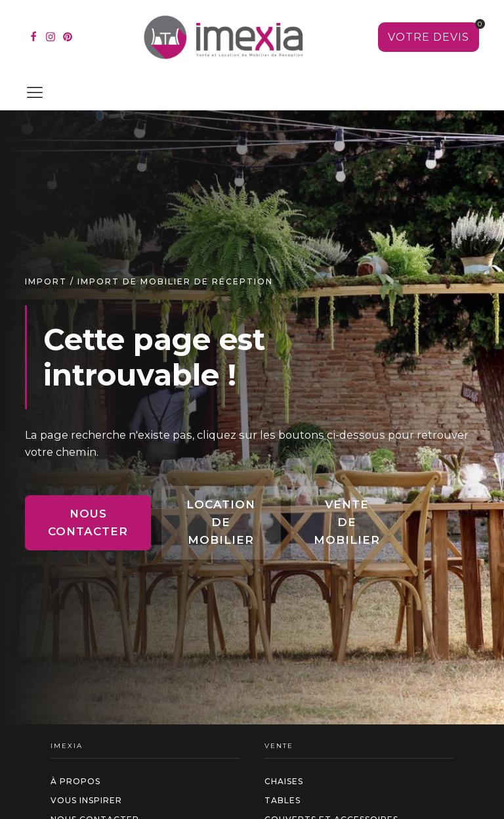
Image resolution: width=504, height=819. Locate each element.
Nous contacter (88, 522)
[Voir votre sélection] (429, 37)
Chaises (284, 781)
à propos (75, 781)
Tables (283, 800)
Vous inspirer (86, 800)
